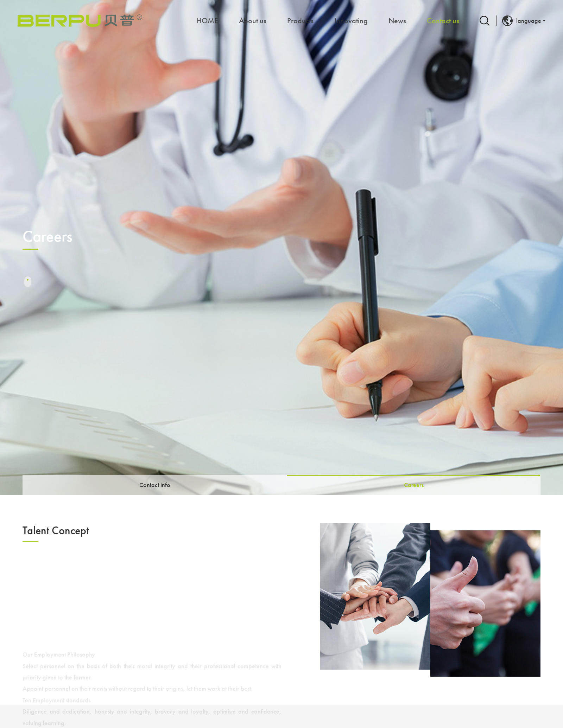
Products (300, 21)
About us (253, 21)
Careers (414, 485)
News (397, 21)
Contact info (155, 485)
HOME (207, 21)
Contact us (443, 21)
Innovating (351, 21)
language (522, 21)
